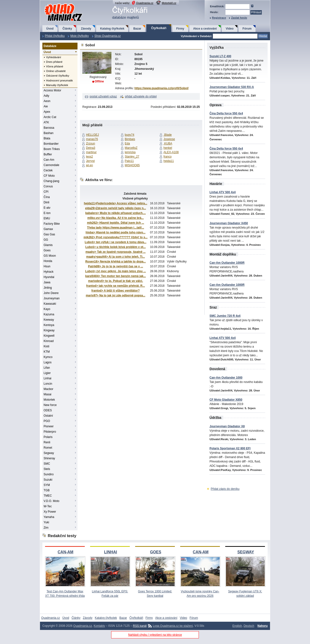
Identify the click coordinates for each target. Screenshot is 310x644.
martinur (91, 152)
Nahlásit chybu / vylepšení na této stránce (155, 635)
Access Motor (52, 90)
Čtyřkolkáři (159, 28)
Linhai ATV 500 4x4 (223, 192)
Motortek (49, 400)
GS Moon (50, 256)
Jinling (48, 288)
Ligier (47, 373)
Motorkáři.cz (169, 3)
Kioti (46, 346)
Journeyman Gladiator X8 (227, 426)
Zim (46, 528)
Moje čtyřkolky (79, 36)
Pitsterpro (50, 432)
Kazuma (49, 314)
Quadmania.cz (145, 3)
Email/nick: (217, 6)
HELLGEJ (92, 135)
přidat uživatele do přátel (141, 96)
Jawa (47, 282)
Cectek (48, 170)
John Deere (51, 293)
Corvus (48, 186)
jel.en (89, 165)
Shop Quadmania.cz (108, 36)
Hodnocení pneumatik (59, 80)
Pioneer (49, 426)
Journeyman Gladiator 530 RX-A (232, 87)
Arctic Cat (50, 117)
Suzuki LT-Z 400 (220, 56)
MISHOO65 (132, 165)
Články (67, 29)
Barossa (49, 128)
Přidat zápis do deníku (225, 489)
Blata (47, 138)
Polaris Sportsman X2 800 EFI (230, 448)
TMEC (48, 496)
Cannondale (51, 165)
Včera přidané (55, 66)
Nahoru (263, 626)
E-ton (47, 213)
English (237, 626)
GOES (155, 552)
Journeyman (52, 298)
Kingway (49, 330)
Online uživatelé (56, 71)
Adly (46, 96)
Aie (46, 106)
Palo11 (129, 161)
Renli (47, 442)
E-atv (47, 208)
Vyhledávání (54, 57)
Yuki (46, 522)
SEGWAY (246, 552)
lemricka (130, 152)
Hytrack (49, 272)
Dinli (46, 202)
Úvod (50, 29)
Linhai (47, 378)
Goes (47, 250)
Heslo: (214, 12)
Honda (48, 261)
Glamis (48, 245)
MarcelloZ (131, 148)
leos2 (89, 157)
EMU (47, 218)
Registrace (219, 18)
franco (167, 157)
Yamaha (49, 517)
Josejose (169, 139)
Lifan (47, 368)
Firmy (180, 29)
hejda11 (169, 161)
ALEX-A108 (171, 152)
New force (50, 405)
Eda (127, 143)
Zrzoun (90, 143)
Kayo (47, 309)
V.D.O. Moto (51, 501)
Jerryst (90, 161)
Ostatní (48, 416)
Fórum (247, 29)
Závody (86, 29)
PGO (47, 421)
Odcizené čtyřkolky (58, 76)
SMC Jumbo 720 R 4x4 (225, 316)
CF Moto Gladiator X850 (226, 400)
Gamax (48, 229)
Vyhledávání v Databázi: (197, 36)
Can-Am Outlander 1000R (227, 263)
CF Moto (49, 176)
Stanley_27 (132, 157)
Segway (49, 453)
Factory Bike (52, 224)
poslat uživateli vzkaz (103, 96)
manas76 (92, 139)
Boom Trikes (52, 149)
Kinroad (49, 341)
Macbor (48, 389)
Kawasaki (50, 304)
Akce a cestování (205, 29)
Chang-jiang (51, 181)
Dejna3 (91, 148)
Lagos (48, 362)
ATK (46, 122)
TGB (47, 490)
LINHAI (111, 552)
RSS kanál (140, 626)
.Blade (168, 135)
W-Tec (48, 506)
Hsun (47, 266)
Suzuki (48, 480)
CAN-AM (66, 552)
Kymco (48, 357)
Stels (47, 469)
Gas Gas (49, 234)
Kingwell (49, 336)
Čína (47, 197)
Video (230, 29)
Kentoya (49, 325)
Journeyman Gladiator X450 (229, 223)
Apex (47, 112)
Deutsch (249, 626)
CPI (46, 192)
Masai (47, 394)
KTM (47, 352)
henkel (168, 148)
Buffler (48, 154)
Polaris (48, 437)
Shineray (49, 458)
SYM (47, 485)
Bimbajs (130, 139)
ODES (48, 410)
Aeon (47, 101)
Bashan (49, 133)
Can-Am (49, 160)
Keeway (49, 320)
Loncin (48, 384)
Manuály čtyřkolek (57, 85)
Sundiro (49, 474)
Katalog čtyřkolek (112, 29)
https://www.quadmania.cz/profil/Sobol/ (162, 88)
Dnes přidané (54, 62)
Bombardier (51, 144)
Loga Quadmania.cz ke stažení (173, 626)
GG (46, 240)
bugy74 (129, 135)
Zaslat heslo (239, 18)
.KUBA (168, 143)
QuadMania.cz (58, 4)
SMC (47, 464)
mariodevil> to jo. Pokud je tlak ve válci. (116, 281)
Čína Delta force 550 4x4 (226, 113)
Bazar (137, 29)
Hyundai (49, 277)
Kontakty (99, 626)
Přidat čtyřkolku (55, 36)
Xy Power (50, 512)
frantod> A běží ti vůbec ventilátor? (115, 291)
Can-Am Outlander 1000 (226, 378)
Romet (48, 448)
